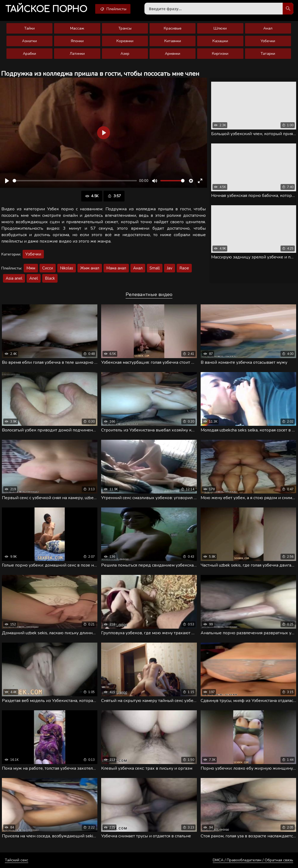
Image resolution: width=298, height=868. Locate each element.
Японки (77, 41)
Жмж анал (90, 268)
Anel (34, 278)
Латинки (77, 54)
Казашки (220, 41)
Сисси (48, 268)
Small (155, 268)
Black (50, 278)
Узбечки (268, 41)
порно (46, 9)
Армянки (173, 54)
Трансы (125, 28)
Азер (125, 54)
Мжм (31, 268)
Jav (170, 268)
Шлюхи (220, 28)
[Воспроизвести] (7, 181)
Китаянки (173, 41)
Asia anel (14, 278)
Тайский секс (17, 860)
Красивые (173, 28)
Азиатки (29, 41)
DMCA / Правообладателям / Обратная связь (253, 860)
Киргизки (220, 54)
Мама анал (116, 268)
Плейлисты (113, 9)
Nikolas (67, 268)
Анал (268, 28)
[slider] (75, 181)
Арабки (29, 54)
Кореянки (125, 41)
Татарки (268, 54)
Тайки (29, 28)
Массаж (77, 28)
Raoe (184, 268)
